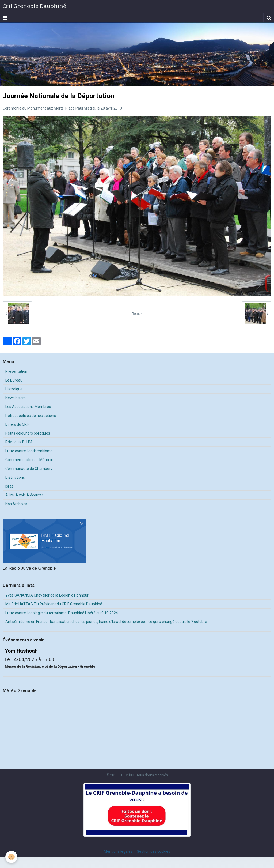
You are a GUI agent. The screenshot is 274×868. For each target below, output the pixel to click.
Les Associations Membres (28, 407)
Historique (14, 389)
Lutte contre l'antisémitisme (29, 451)
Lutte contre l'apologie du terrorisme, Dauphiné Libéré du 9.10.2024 (62, 613)
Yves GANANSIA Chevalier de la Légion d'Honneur (47, 595)
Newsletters (16, 398)
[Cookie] (11, 857)
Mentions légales (118, 851)
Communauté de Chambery (29, 469)
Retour (137, 314)
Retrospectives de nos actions (31, 416)
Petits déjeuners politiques (28, 433)
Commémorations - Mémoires (31, 460)
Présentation (16, 371)
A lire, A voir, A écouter (24, 495)
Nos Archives (16, 504)
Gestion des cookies (153, 851)
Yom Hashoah (21, 651)
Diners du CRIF (17, 424)
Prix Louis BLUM (19, 442)
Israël (10, 486)
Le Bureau (14, 380)
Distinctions (15, 477)
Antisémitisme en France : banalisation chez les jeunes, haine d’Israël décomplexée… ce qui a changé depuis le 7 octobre (106, 622)
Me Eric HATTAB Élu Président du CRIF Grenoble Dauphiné (54, 604)
